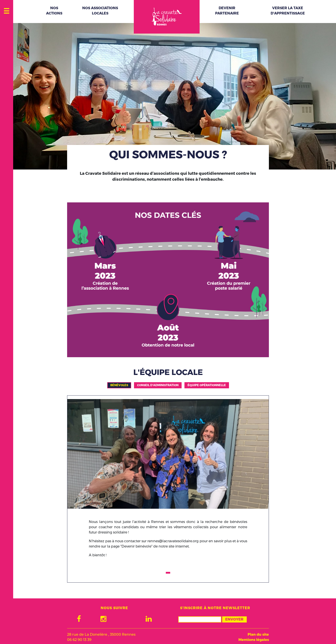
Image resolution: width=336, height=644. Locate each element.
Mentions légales (254, 640)
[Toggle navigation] (7, 10)
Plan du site (258, 634)
